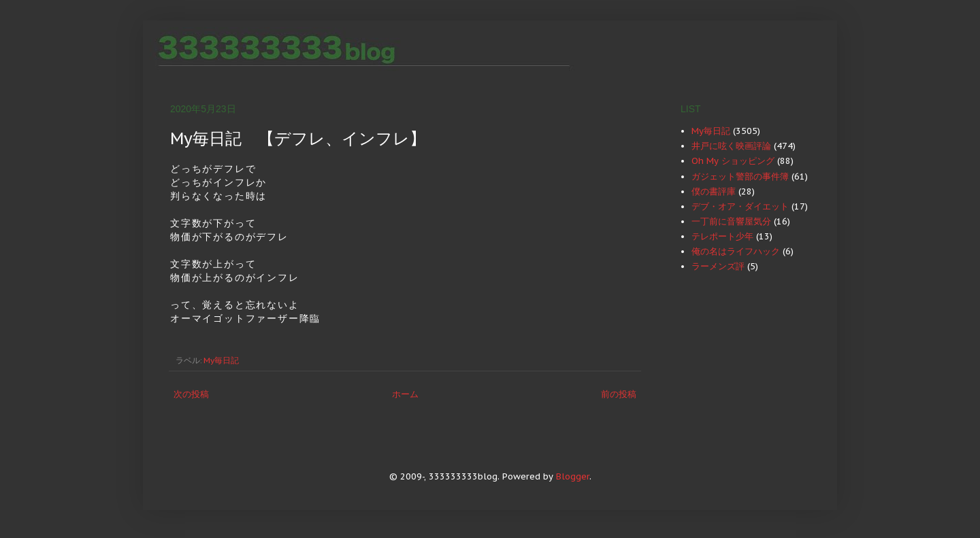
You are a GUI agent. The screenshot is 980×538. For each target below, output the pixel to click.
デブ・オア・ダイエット (740, 206)
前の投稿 (619, 394)
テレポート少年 (722, 236)
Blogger (573, 476)
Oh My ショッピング (733, 161)
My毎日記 (221, 360)
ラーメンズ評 (718, 266)
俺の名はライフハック (736, 251)
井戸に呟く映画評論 (731, 146)
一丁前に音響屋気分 (731, 221)
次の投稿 (191, 394)
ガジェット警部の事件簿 (740, 176)
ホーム (405, 394)
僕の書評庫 (714, 191)
